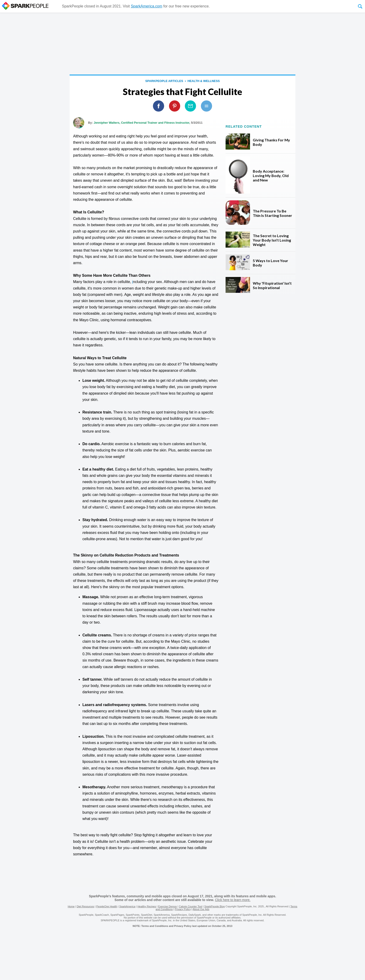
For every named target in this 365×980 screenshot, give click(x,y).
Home (71, 906)
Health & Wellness (204, 81)
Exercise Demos (167, 906)
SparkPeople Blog (215, 906)
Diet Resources (85, 906)
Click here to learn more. (233, 900)
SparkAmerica (127, 906)
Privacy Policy (183, 909)
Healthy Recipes (147, 906)
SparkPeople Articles (164, 81)
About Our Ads (201, 909)
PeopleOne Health (107, 906)
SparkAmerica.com (147, 6)
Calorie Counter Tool (191, 906)
